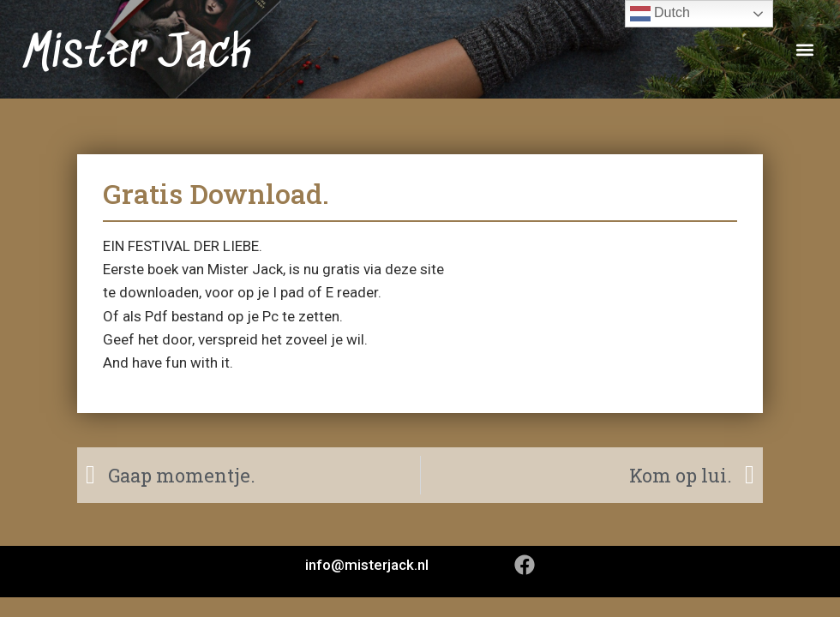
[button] (804, 49)
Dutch (660, 14)
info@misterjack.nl (367, 565)
